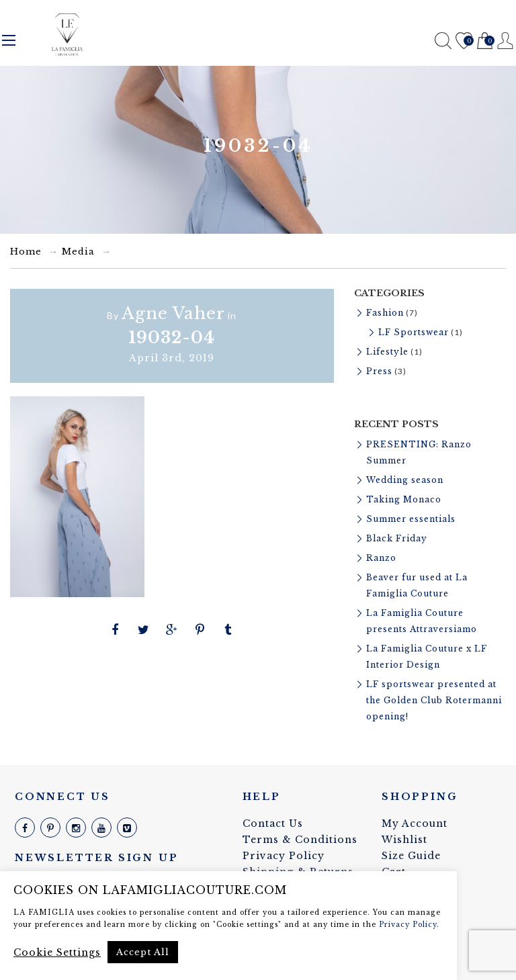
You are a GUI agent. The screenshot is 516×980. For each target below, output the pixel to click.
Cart (485, 41)
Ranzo (381, 558)
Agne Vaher (173, 313)
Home (26, 252)
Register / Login (506, 41)
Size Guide (411, 856)
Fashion (385, 313)
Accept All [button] (143, 952)
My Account (415, 823)
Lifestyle (387, 352)
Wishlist (464, 41)
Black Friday (397, 538)
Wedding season (405, 480)
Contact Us (273, 823)
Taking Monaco (404, 499)
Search (443, 41)
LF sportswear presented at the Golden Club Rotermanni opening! (434, 700)
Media (78, 252)
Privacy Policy (284, 856)
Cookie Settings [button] (57, 952)
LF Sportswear (414, 332)
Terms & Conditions (300, 840)
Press (379, 371)
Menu (9, 40)
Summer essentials (411, 519)
